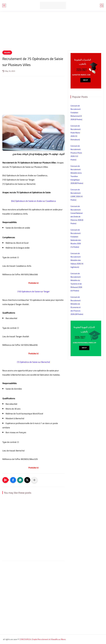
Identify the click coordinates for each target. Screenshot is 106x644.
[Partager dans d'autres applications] (34, 480)
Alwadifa (7, 53)
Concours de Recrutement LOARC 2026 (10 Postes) (77, 195)
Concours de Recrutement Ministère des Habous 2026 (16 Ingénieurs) (77, 260)
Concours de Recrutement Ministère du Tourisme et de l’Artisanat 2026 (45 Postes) (76, 282)
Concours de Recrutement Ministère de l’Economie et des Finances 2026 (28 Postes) (77, 306)
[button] (13, 480)
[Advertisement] (53, 32)
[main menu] (4, 6)
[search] (102, 6)
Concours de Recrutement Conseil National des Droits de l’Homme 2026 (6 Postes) (77, 215)
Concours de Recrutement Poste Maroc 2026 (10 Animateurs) (76, 133)
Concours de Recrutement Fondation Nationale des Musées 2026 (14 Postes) (76, 238)
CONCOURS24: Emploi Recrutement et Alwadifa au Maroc (43, 639)
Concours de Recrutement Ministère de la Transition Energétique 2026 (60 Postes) (77, 175)
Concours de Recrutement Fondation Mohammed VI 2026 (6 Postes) (76, 113)
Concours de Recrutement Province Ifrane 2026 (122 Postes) (76, 153)
